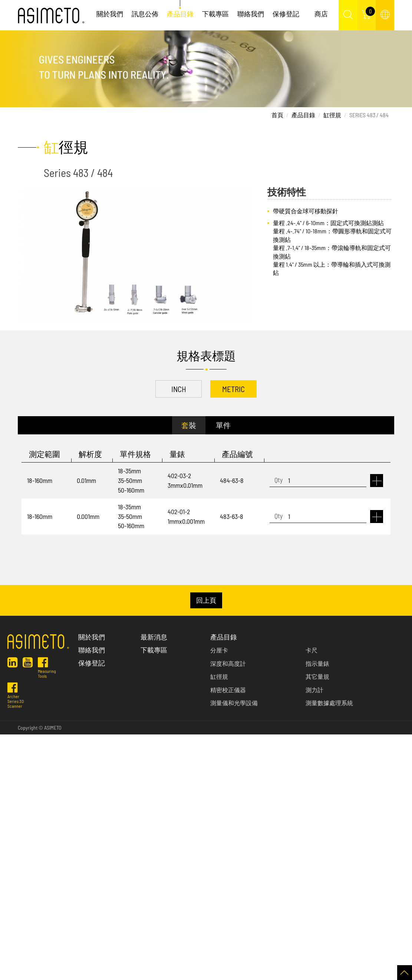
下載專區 (215, 14)
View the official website (59, 825)
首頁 (277, 115)
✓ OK (189, 975)
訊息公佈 (145, 14)
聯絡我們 (251, 14)
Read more (15, 825)
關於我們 (110, 14)
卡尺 (312, 650)
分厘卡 (219, 650)
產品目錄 (180, 14)
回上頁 (206, 600)
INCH (179, 389)
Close (6, 739)
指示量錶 (317, 663)
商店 (321, 14)
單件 (223, 425)
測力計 (314, 690)
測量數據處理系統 (329, 703)
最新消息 (154, 637)
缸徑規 (332, 115)
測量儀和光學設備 (234, 703)
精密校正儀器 (228, 690)
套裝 (189, 425)
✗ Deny (9, 768)
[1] (318, 481)
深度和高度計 (228, 663)
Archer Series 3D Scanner (16, 698)
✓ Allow (9, 758)
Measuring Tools (47, 670)
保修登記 (286, 14)
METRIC (233, 389)
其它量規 (317, 676)
